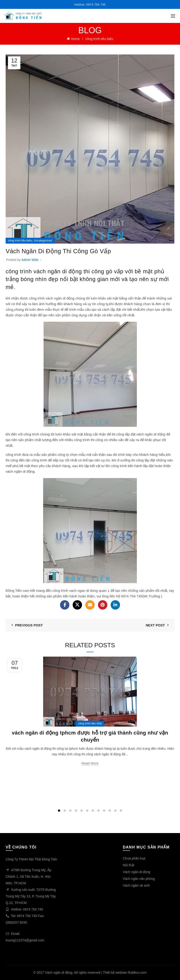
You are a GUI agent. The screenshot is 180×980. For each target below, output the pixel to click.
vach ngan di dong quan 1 (89, 591)
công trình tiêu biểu (99, 39)
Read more (90, 763)
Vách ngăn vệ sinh (136, 885)
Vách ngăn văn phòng (139, 879)
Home (75, 39)
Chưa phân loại (134, 858)
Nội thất (129, 865)
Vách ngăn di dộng (137, 872)
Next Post (155, 625)
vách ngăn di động (60, 298)
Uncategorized (43, 241)
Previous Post (29, 625)
